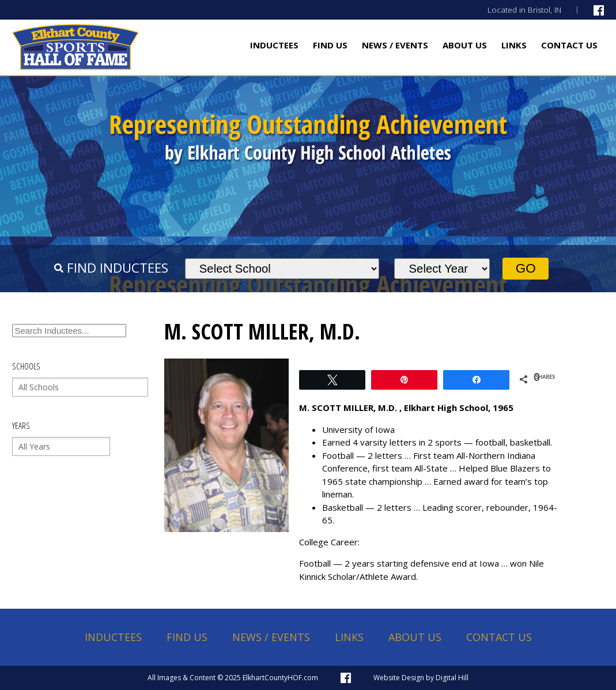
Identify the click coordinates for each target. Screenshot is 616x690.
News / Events (395, 45)
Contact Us (569, 45)
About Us (465, 45)
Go (526, 268)
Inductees (274, 45)
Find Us (330, 45)
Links (514, 45)
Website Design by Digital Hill (421, 678)
